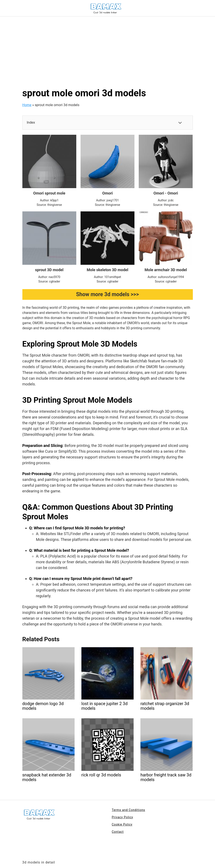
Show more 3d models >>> (107, 294)
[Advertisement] (107, 48)
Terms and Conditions (129, 810)
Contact (118, 832)
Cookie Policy (122, 824)
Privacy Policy (123, 817)
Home (27, 105)
